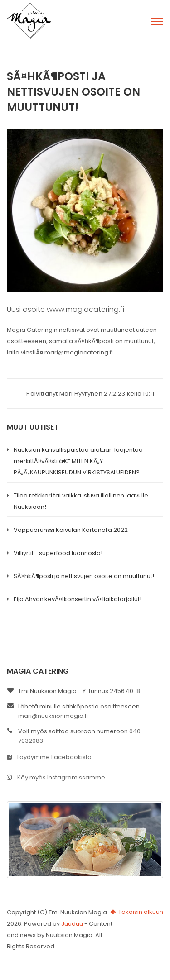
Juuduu (72, 924)
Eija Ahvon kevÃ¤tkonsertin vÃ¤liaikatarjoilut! (78, 599)
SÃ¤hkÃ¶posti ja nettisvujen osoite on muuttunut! (84, 576)
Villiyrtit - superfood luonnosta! (58, 553)
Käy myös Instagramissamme (56, 777)
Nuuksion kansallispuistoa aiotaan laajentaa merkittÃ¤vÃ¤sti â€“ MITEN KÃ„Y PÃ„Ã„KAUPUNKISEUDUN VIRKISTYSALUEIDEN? (78, 461)
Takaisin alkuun (137, 912)
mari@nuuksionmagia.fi (53, 716)
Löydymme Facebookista (49, 757)
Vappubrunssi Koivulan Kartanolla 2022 (71, 530)
